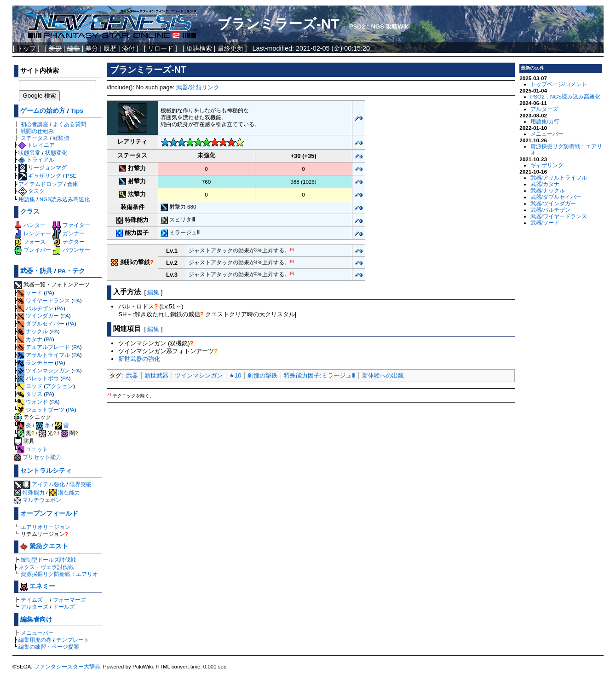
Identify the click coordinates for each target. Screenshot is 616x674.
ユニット (32, 449)
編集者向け (36, 619)
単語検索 (199, 48)
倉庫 (73, 184)
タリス (30, 394)
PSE (71, 176)
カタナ (30, 339)
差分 (92, 48)
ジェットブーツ (41, 410)
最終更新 (230, 48)
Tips (77, 111)
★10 (235, 375)
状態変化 (56, 153)
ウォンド (32, 402)
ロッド (30, 386)
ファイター (71, 225)
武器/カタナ (545, 184)
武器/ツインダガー (553, 203)
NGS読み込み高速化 (65, 199)
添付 (128, 48)
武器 (132, 375)
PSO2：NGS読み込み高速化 (565, 96)
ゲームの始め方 (43, 111)
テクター (68, 241)
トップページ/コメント (559, 84)
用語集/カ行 (545, 121)
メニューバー (37, 633)
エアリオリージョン (46, 527)
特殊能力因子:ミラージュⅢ (320, 375)
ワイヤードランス (43, 300)
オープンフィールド (49, 514)
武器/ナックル (548, 190)
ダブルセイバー (41, 323)
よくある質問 (69, 124)
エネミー (38, 586)
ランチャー (35, 363)
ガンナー (68, 233)
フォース (30, 241)
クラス (30, 212)
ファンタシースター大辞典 (67, 667)
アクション (59, 386)
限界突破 (81, 484)
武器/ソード (545, 223)
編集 (153, 292)
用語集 (27, 199)
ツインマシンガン (43, 370)
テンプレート (73, 640)
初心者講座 (35, 124)
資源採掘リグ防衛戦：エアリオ (59, 574)
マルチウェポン (37, 500)
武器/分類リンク (198, 87)
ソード (30, 293)
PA (49, 293)
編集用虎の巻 (35, 640)
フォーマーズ (69, 600)
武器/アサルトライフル (559, 177)
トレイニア (37, 145)
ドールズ (64, 607)
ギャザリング (40, 176)
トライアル (36, 160)
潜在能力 (65, 492)
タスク (32, 191)
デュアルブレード (43, 347)
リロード (161, 48)
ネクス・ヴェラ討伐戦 (46, 567)
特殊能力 (29, 492)
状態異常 (29, 153)
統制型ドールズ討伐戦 (48, 560)
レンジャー (32, 233)
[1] (292, 249)
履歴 (110, 48)
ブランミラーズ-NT (278, 24)
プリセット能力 (37, 457)
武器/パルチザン (550, 210)
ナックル (32, 331)
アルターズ (35, 607)
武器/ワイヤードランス (559, 216)
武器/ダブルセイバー (556, 197)
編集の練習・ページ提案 (49, 647)
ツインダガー (38, 316)
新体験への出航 (383, 375)
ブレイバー (32, 250)
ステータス (35, 138)
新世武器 (156, 375)
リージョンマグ (43, 167)
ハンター (30, 225)
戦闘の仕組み (37, 131)
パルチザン (35, 308)
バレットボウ (38, 378)
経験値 (61, 138)
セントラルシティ (46, 471)
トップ (26, 48)
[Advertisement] (311, 471)
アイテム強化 (48, 484)
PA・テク (71, 271)
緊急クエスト (44, 546)
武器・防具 (36, 271)
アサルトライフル (43, 355)
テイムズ (32, 600)
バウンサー (71, 250)
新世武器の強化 (139, 359)
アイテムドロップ (40, 184)
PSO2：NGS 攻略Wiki (380, 26)
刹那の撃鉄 (262, 375)
